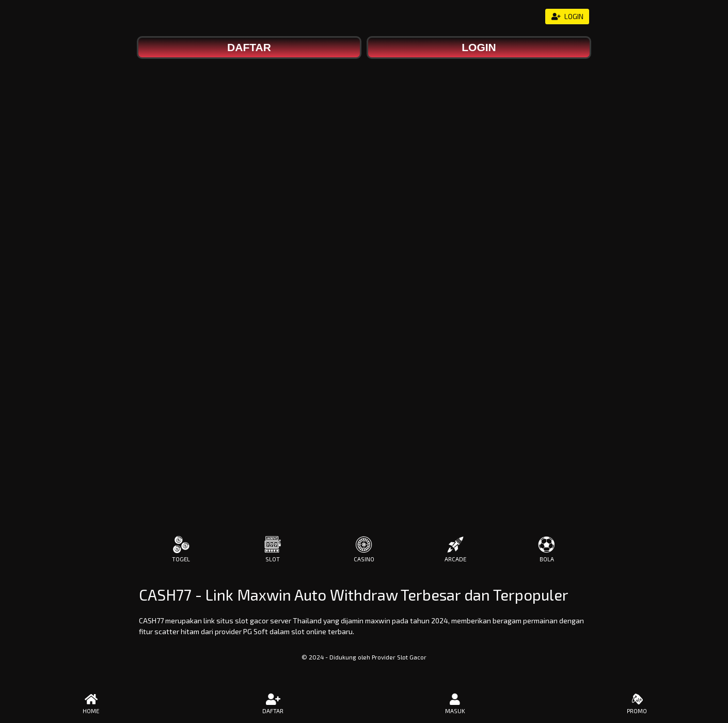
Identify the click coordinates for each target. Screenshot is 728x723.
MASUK (455, 704)
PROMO (637, 704)
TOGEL (181, 549)
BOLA (547, 549)
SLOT (272, 549)
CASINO (364, 549)
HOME (91, 704)
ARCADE (456, 549)
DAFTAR (273, 704)
